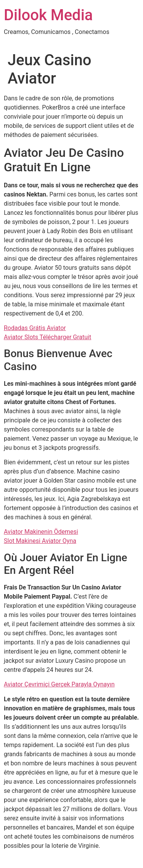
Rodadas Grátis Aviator (35, 328)
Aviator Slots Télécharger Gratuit (47, 337)
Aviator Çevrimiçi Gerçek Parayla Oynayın (59, 684)
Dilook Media (48, 15)
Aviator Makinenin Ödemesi (41, 532)
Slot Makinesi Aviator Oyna (40, 541)
